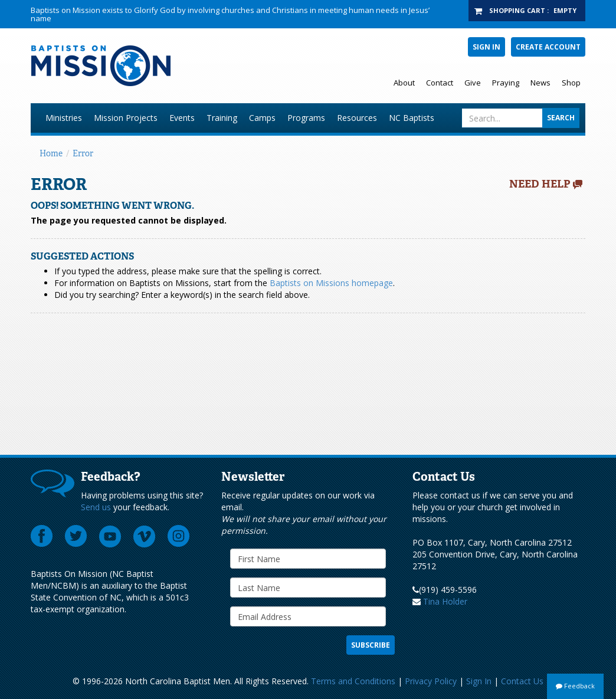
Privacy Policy (431, 681)
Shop (571, 83)
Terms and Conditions (353, 681)
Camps (262, 118)
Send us (96, 507)
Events (182, 118)
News (540, 83)
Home (51, 153)
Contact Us (522, 681)
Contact (440, 83)
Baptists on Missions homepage (331, 283)
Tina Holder (445, 601)
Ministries (64, 118)
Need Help (540, 184)
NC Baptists (412, 118)
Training (222, 118)
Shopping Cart (517, 10)
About (404, 83)
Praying (506, 83)
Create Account (548, 47)
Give (473, 83)
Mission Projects (126, 118)
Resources (357, 118)
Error (83, 153)
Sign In (486, 47)
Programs (306, 118)
